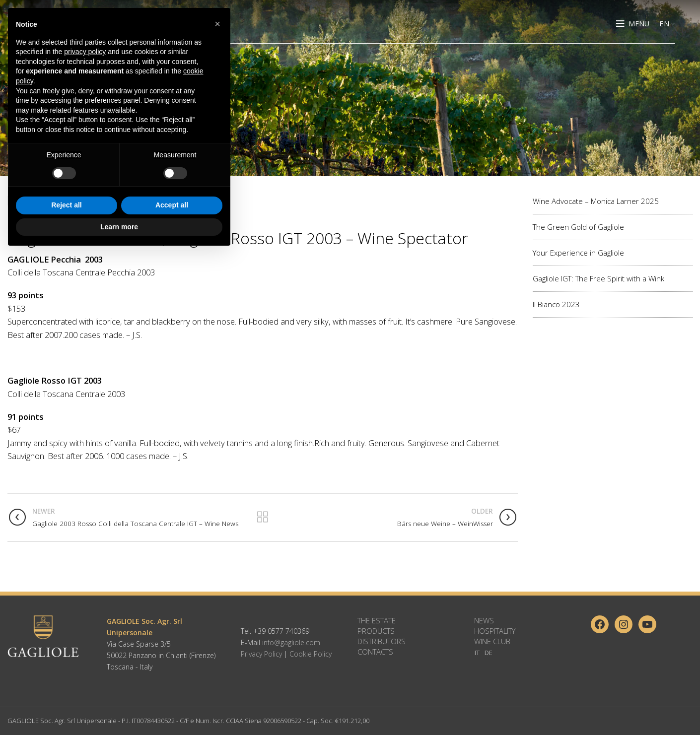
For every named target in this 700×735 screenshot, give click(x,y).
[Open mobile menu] (633, 25)
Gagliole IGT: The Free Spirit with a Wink (598, 278)
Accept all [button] (172, 686)
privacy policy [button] (85, 533)
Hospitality (495, 631)
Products (376, 631)
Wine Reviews (32, 201)
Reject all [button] (66, 686)
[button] (217, 505)
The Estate (377, 620)
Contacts (375, 652)
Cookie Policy (311, 654)
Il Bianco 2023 (556, 304)
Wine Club (492, 641)
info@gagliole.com (291, 642)
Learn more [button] (119, 708)
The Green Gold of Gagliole (578, 227)
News (484, 620)
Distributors (382, 641)
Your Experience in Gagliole (578, 253)
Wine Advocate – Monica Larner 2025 (596, 201)
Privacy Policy (261, 654)
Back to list (262, 517)
